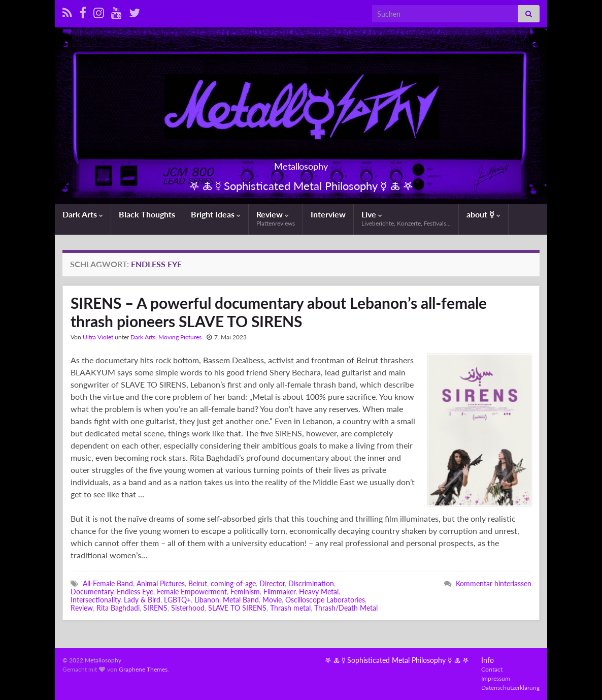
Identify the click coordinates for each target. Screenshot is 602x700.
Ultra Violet (98, 337)
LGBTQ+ (177, 600)
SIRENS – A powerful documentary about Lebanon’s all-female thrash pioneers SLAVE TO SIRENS (279, 312)
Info (488, 660)
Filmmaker (279, 592)
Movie (272, 600)
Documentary (92, 592)
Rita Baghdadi (118, 608)
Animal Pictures (161, 583)
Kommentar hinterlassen (494, 583)
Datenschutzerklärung (510, 688)
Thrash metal (290, 608)
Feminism (245, 592)
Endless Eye (135, 592)
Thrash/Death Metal (346, 608)
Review (276, 218)
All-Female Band (108, 583)
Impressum (496, 678)
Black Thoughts (147, 214)
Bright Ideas (216, 214)
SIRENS (155, 608)
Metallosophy (301, 163)
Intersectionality (95, 600)
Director (272, 583)
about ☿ (483, 214)
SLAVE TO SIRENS (237, 608)
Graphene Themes (143, 669)
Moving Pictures (180, 337)
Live (406, 218)
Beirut (198, 583)
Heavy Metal (319, 592)
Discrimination (311, 583)
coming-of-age (233, 583)
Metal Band (241, 600)
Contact (492, 669)
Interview (328, 214)
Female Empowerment (192, 592)
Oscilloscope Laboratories (325, 600)
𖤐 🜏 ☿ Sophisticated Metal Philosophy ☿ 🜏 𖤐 (397, 660)
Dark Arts (83, 214)
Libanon (207, 600)
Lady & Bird (142, 600)
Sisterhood (188, 608)
